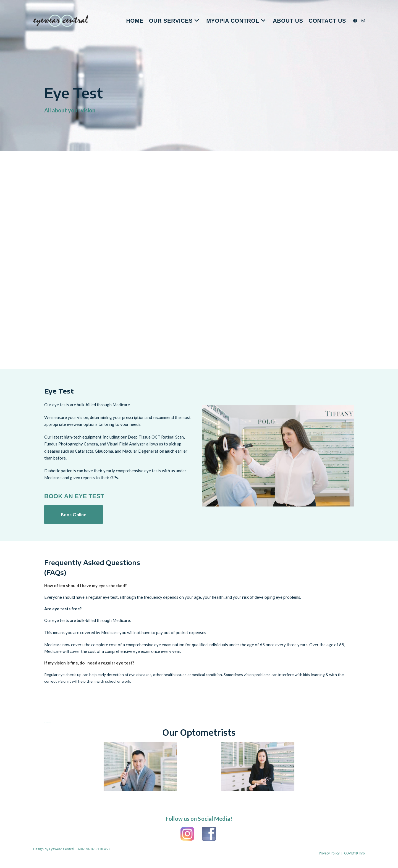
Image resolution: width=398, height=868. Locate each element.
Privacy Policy (329, 853)
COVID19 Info (354, 853)
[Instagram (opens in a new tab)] (363, 21)
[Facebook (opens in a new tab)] (355, 21)
